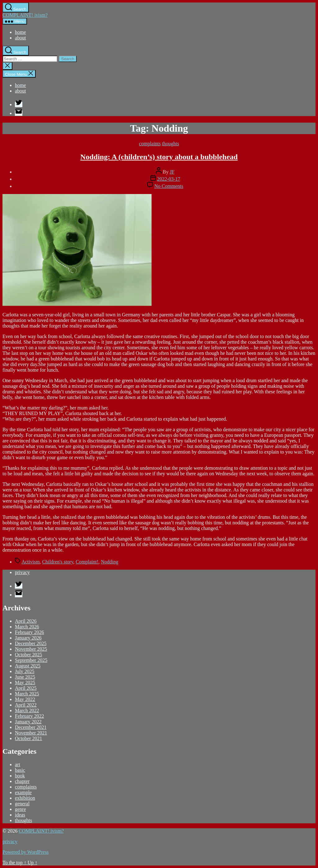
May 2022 (25, 699)
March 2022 (27, 710)
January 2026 (28, 638)
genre (20, 809)
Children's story (58, 562)
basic (20, 770)
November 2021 (31, 733)
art (18, 764)
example (23, 792)
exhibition (25, 798)
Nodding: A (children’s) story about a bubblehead (159, 157)
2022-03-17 (169, 179)
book (20, 776)
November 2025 (31, 649)
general (22, 804)
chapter (22, 781)
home (20, 32)
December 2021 (31, 727)
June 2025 (25, 677)
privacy (22, 572)
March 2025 (27, 694)
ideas (20, 815)
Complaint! (87, 562)
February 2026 (30, 632)
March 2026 (27, 627)
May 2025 (25, 683)
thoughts (171, 144)
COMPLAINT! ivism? (25, 15)
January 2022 (28, 722)
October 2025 (29, 655)
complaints (150, 144)
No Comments (169, 186)
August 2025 (28, 666)
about (20, 38)
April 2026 (26, 621)
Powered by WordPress (26, 852)
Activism (31, 562)
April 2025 (26, 688)
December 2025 (31, 643)
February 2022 (30, 716)
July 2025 (25, 671)
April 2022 (26, 705)
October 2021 (29, 738)
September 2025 (31, 660)
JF (172, 172)
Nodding (110, 562)
